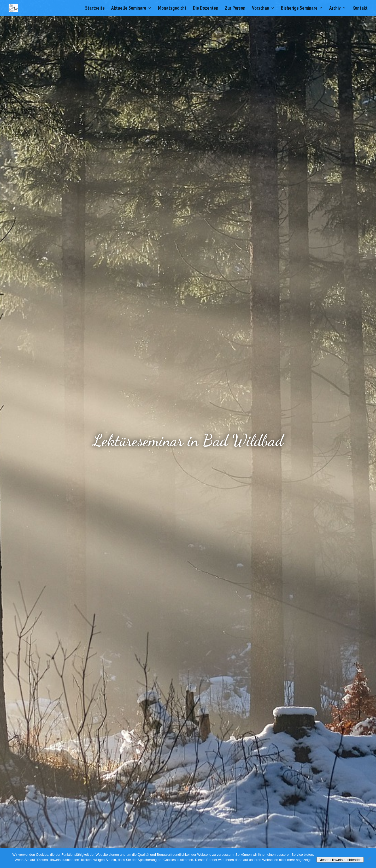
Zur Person (235, 8)
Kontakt (360, 8)
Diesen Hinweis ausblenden (340, 860)
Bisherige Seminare (299, 8)
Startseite (95, 8)
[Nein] (369, 858)
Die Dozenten (206, 8)
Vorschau (261, 8)
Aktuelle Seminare (129, 8)
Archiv (335, 8)
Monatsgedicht (172, 8)
